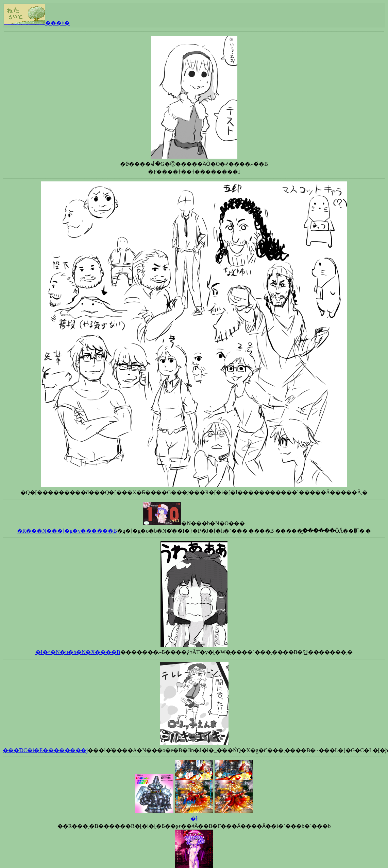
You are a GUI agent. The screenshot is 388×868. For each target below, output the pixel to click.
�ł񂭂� (194, 819)
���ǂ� (37, 23)
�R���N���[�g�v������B (67, 531)
